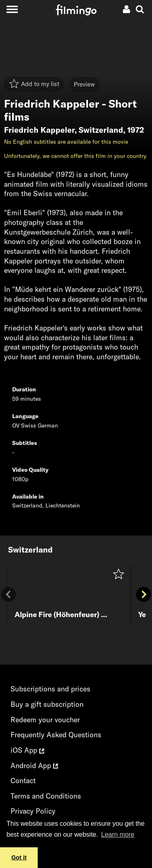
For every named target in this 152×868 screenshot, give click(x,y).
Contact (23, 781)
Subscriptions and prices (50, 689)
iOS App (27, 750)
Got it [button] (19, 857)
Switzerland (101, 130)
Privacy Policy (33, 811)
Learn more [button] (118, 835)
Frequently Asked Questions (56, 735)
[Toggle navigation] (12, 9)
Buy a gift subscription (47, 704)
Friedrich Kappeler (39, 130)
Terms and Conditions (46, 796)
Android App (34, 765)
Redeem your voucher (45, 720)
